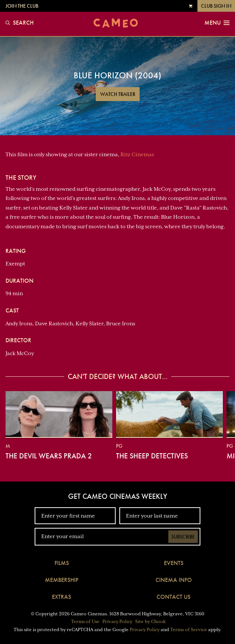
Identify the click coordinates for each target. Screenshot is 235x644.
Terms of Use (85, 622)
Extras (62, 597)
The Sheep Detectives (152, 456)
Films (62, 563)
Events (174, 563)
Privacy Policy (117, 622)
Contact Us (173, 597)
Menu (217, 23)
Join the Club (22, 6)
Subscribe (183, 537)
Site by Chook (150, 622)
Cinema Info (174, 580)
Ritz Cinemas (137, 154)
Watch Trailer (118, 94)
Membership (62, 580)
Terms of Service (189, 630)
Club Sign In (216, 6)
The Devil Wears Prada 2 (49, 456)
